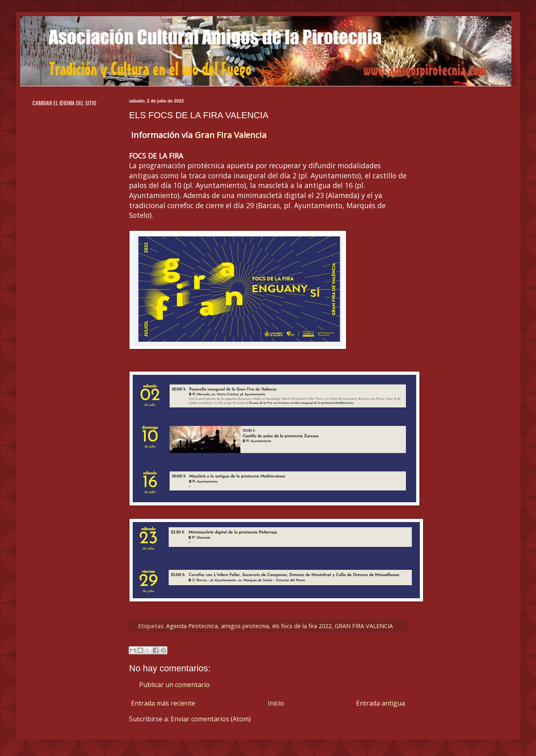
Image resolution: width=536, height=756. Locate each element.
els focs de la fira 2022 (302, 626)
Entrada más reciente (163, 703)
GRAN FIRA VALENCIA (364, 626)
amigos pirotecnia (245, 626)
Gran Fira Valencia (231, 135)
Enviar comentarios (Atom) (211, 719)
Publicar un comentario (174, 685)
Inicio (276, 703)
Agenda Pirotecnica (192, 626)
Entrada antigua (381, 703)
